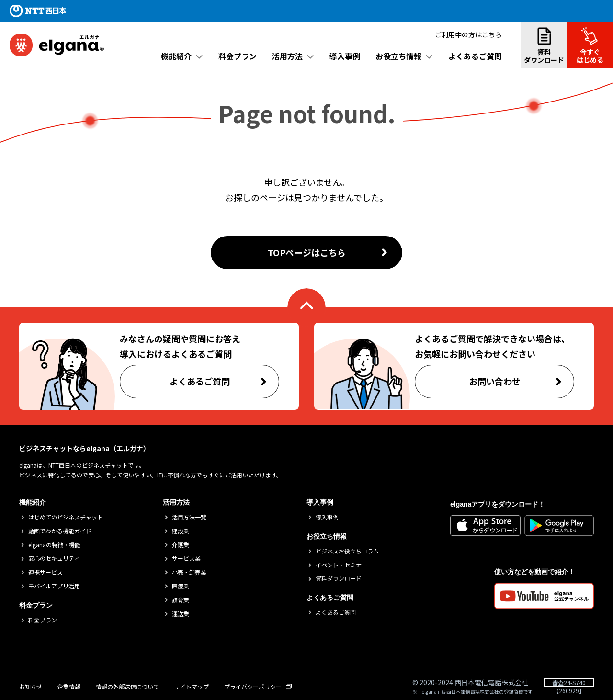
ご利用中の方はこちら (468, 34)
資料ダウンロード (544, 45)
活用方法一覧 (189, 517)
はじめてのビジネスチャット (66, 517)
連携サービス (45, 572)
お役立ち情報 (398, 56)
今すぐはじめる (595, 45)
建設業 (181, 531)
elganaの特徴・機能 (54, 545)
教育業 (181, 600)
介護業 (181, 545)
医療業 (181, 586)
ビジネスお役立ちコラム (347, 551)
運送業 (181, 614)
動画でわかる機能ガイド (60, 531)
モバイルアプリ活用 (54, 586)
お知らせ (31, 687)
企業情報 (69, 687)
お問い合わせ (522, 384)
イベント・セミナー (341, 565)
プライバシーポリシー (258, 687)
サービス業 (186, 558)
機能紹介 (176, 56)
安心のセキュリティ (54, 558)
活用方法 (287, 56)
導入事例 (345, 56)
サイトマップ (192, 687)
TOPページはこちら (328, 252)
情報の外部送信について (127, 687)
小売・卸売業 (189, 572)
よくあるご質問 (475, 56)
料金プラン (238, 56)
